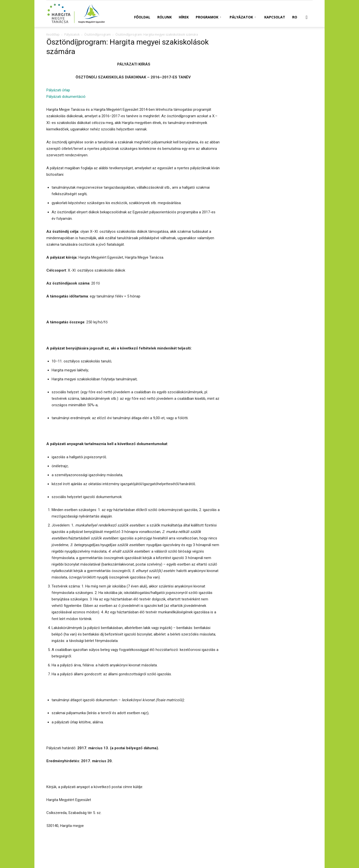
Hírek (184, 17)
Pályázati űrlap (58, 90)
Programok (208, 17)
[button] (307, 18)
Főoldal (142, 17)
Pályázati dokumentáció (66, 97)
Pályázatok (243, 17)
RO (295, 17)
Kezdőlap (53, 34)
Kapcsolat (275, 17)
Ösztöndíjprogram (97, 34)
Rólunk (165, 17)
